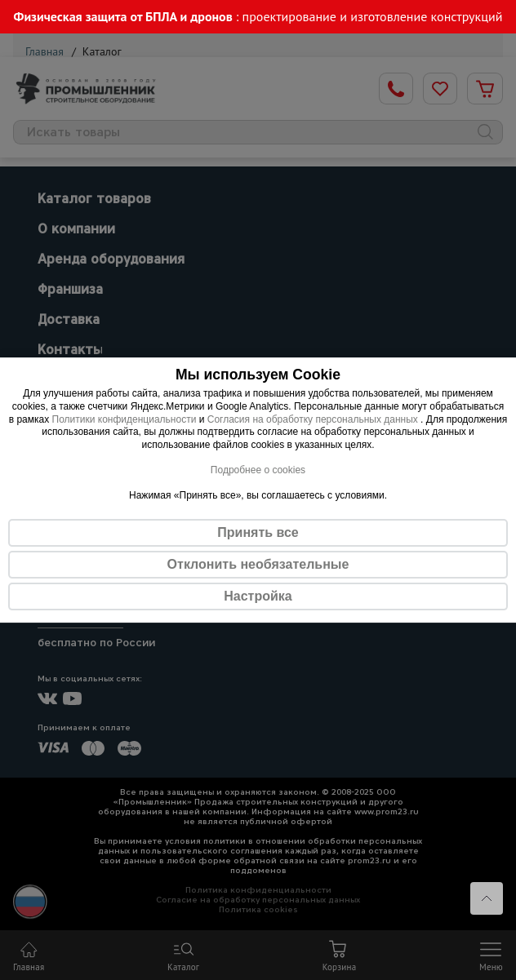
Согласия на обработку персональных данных (314, 419)
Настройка (258, 596)
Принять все (258, 532)
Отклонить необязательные (258, 564)
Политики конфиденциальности (125, 419)
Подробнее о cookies (258, 470)
